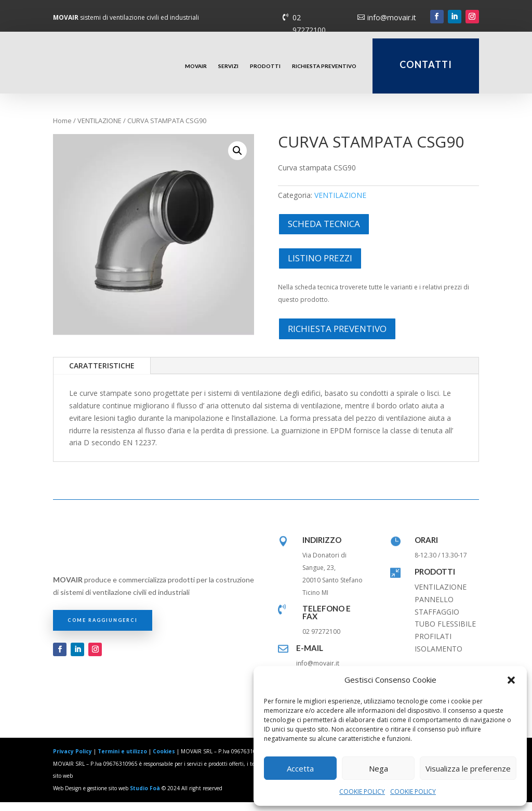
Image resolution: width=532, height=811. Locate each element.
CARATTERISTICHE (102, 374)
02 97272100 (309, 24)
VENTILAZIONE (99, 129)
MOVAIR (196, 66)
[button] (511, 680)
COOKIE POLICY (362, 792)
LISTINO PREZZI (320, 266)
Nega (378, 768)
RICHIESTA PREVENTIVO (324, 66)
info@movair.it (392, 17)
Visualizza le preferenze (468, 768)
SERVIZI (228, 66)
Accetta (300, 768)
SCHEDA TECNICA (324, 232)
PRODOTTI (265, 66)
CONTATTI (426, 64)
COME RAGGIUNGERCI (103, 629)
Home (62, 129)
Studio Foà (145, 797)
